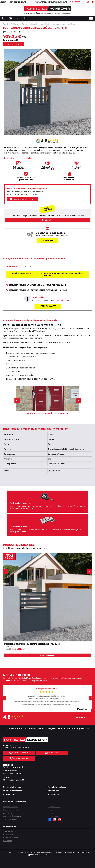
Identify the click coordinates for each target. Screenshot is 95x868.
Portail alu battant (12, 787)
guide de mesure (63, 300)
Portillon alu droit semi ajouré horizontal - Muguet (32, 644)
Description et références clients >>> (21, 158)
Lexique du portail (10, 819)
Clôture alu (8, 794)
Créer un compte (9, 831)
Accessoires (53, 794)
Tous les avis (81, 718)
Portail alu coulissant (57, 787)
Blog (50, 810)
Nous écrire (52, 753)
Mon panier (7, 841)
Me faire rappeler (19, 758)
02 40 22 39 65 (34, 273)
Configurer (14, 44)
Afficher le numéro (19, 753)
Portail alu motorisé (12, 791)
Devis (51, 813)
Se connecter (8, 834)
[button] (17, 401)
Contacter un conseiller (23, 199)
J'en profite (48, 220)
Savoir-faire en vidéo (11, 810)
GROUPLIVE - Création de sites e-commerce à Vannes (47, 855)
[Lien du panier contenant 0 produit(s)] (24, 18)
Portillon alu (53, 791)
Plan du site (85, 852)
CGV (78, 852)
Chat (49, 273)
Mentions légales (69, 852)
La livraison (7, 813)
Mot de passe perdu (11, 838)
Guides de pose (54, 807)
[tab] (11, 266)
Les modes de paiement (12, 816)
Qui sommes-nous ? (11, 807)
